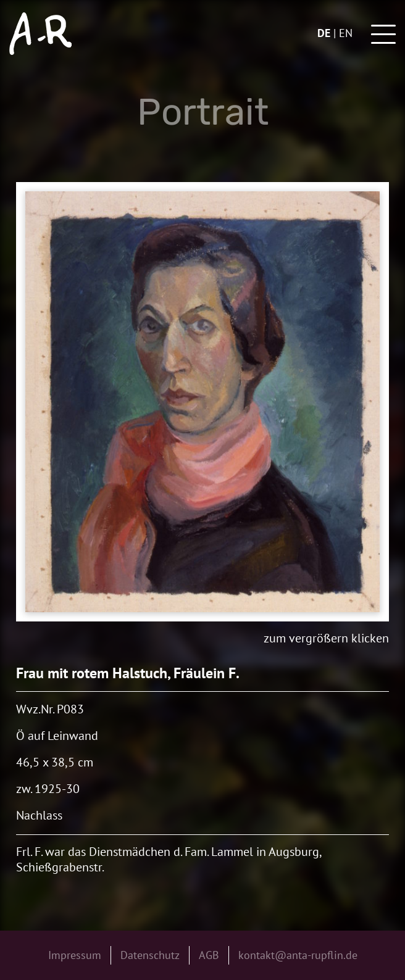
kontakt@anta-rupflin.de (298, 955)
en (346, 33)
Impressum (75, 955)
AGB (209, 955)
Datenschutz (150, 955)
